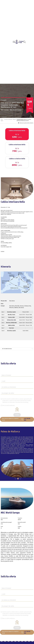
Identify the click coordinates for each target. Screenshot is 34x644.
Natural (14, 119)
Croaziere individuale (8, 119)
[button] (16, 479)
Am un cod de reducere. (9, 405)
